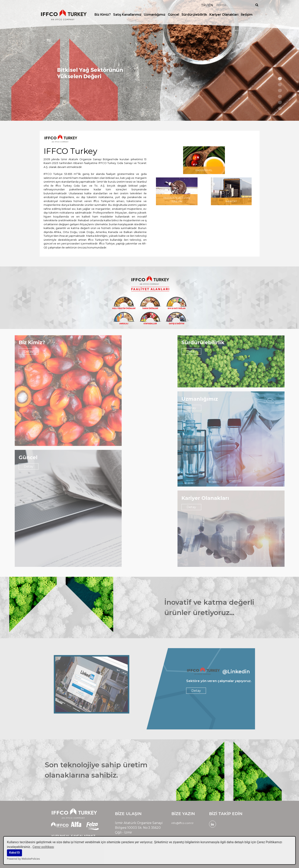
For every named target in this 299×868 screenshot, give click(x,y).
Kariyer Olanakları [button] (224, 15)
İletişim (247, 15)
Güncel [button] (173, 15)
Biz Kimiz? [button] (103, 15)
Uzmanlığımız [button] (155, 15)
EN (211, 5)
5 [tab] (280, 102)
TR (203, 5)
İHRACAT (231, 204)
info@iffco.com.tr (182, 823)
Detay (234, 351)
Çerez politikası (43, 847)
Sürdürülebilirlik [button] (194, 15)
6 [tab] (280, 108)
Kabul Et (15, 853)
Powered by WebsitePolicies (23, 859)
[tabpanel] (149, 60)
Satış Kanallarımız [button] (127, 15)
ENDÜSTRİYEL (204, 173)
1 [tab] (280, 79)
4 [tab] (280, 96)
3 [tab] (280, 90)
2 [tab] (280, 84)
